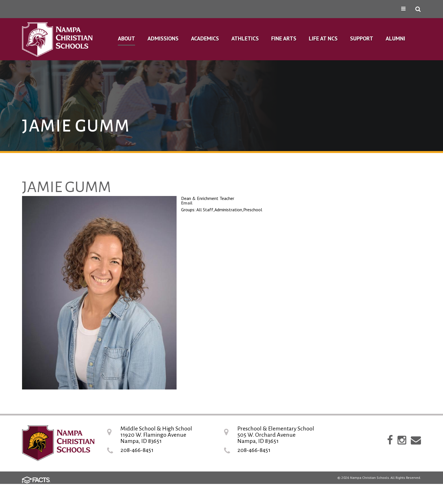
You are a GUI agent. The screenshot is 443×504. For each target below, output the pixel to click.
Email (187, 203)
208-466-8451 (137, 450)
